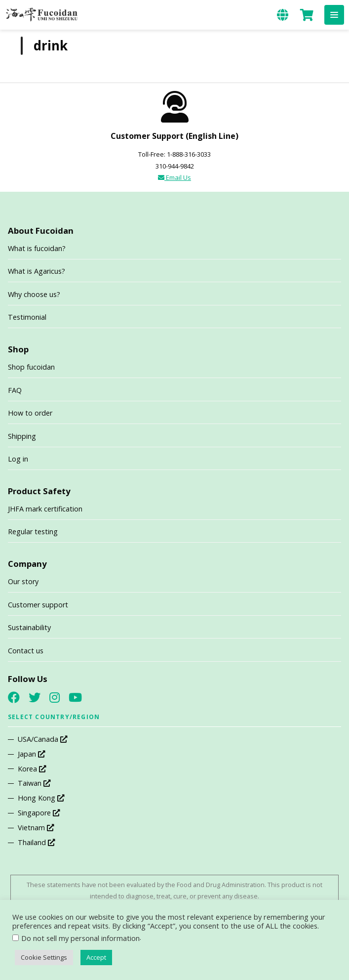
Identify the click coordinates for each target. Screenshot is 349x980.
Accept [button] (96, 957)
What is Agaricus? (37, 271)
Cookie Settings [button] (44, 957)
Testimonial (27, 317)
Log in (18, 459)
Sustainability (29, 627)
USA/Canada (42, 739)
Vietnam (36, 828)
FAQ (15, 390)
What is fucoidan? (37, 248)
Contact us (26, 651)
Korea (32, 769)
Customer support (38, 605)
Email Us (174, 177)
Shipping (22, 436)
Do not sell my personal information (80, 938)
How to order (30, 413)
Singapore (39, 813)
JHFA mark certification (45, 509)
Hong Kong (41, 798)
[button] (334, 15)
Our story (23, 581)
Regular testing (33, 532)
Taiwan (34, 783)
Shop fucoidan (31, 367)
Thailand (36, 842)
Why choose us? (34, 294)
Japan (31, 754)
